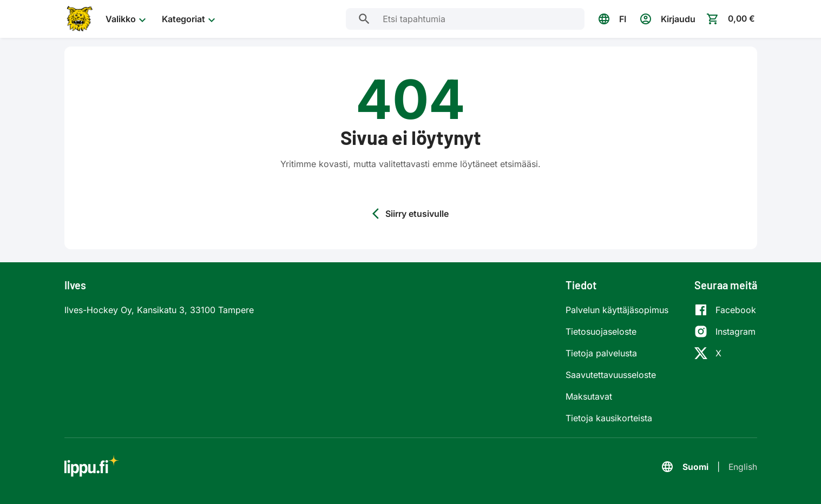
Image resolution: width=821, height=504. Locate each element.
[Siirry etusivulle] (78, 19)
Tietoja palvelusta (601, 353)
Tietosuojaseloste (601, 331)
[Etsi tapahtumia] (363, 19)
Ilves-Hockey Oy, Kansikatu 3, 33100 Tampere (159, 310)
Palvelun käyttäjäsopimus (617, 310)
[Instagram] (725, 331)
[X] (725, 353)
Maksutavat (589, 396)
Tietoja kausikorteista (609, 418)
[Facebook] (725, 310)
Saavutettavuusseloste (611, 375)
